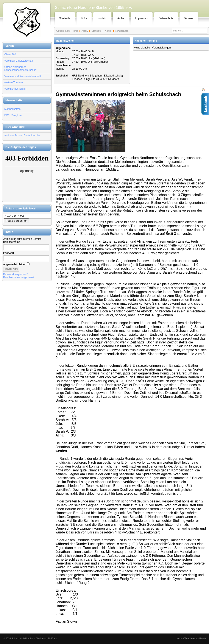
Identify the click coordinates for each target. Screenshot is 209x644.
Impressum (142, 18)
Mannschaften (12, 109)
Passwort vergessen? (16, 274)
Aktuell (108, 31)
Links (84, 18)
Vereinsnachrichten (15, 89)
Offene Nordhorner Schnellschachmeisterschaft (20, 69)
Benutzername (12, 242)
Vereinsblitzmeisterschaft (19, 61)
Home (75, 31)
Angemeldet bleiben (15, 264)
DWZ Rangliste (13, 115)
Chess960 (10, 55)
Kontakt (102, 18)
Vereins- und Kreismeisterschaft (23, 76)
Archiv (121, 18)
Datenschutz (166, 18)
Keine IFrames (27, 176)
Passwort (9, 253)
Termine (189, 18)
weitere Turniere (14, 83)
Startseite (65, 18)
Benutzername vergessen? (19, 277)
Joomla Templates (186, 638)
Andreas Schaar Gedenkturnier (22, 136)
